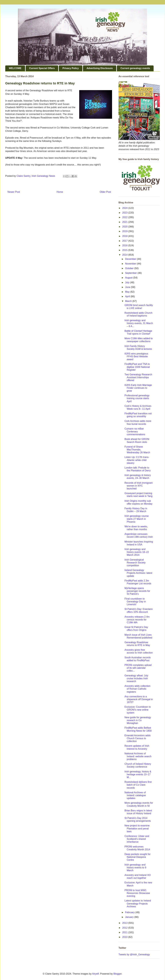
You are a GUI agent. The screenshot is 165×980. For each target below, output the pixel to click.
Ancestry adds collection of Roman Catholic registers (137, 689)
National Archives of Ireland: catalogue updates (135, 795)
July (128, 282)
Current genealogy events (135, 68)
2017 (125, 241)
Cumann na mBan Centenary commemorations (135, 432)
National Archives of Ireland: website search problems (138, 756)
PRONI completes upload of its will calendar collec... (138, 668)
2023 (125, 213)
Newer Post (14, 192)
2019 (125, 231)
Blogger (117, 974)
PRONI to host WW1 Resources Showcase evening (137, 893)
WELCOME (15, 68)
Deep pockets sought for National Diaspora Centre (137, 857)
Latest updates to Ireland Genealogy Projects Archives (138, 903)
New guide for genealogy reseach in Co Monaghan (138, 720)
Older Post (105, 192)
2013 (125, 923)
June (128, 287)
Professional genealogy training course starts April (137, 398)
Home (60, 192)
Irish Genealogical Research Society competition (135, 563)
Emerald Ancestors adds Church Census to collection (137, 738)
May (128, 292)
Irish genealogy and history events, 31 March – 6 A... (139, 323)
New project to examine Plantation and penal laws (137, 828)
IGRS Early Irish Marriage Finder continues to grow (138, 388)
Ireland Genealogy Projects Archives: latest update (138, 573)
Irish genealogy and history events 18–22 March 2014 (137, 552)
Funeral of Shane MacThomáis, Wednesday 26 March (137, 450)
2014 (125, 255)
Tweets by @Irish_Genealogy (134, 954)
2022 (125, 217)
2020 (125, 227)
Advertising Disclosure (100, 68)
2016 (125, 245)
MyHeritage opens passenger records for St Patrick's (137, 591)
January (130, 917)
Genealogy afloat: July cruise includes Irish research (136, 678)
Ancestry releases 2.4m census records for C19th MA (137, 620)
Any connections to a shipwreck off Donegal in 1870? (139, 699)
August (129, 278)
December (131, 259)
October (130, 268)
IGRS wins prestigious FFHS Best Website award (136, 356)
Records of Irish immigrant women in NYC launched (139, 486)
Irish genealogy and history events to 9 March (135, 868)
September (131, 273)
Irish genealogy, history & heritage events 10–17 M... (138, 774)
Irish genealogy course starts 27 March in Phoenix (137, 519)
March (129, 301)
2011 (125, 932)
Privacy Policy (71, 68)
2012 (125, 928)
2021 (125, 222)
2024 (125, 208)
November (131, 264)
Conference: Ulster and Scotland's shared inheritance (137, 839)
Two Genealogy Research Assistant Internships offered (138, 377)
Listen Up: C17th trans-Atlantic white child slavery (137, 460)
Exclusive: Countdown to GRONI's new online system (138, 710)
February (130, 912)
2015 (125, 250)
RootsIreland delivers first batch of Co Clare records (138, 785)
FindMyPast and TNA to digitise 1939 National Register (137, 367)
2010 (125, 937)
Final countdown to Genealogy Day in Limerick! (135, 602)
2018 (125, 236)
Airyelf (95, 974)
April (128, 296)
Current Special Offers (42, 68)
